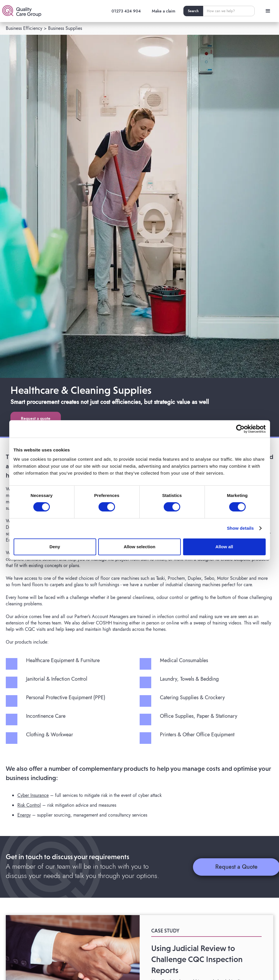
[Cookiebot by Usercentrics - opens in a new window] (240, 429)
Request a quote (36, 418)
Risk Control (29, 805)
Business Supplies (65, 28)
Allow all (224, 547)
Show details (240, 528)
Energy (24, 815)
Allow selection (139, 547)
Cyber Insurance (33, 795)
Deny (55, 547)
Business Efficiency (24, 28)
